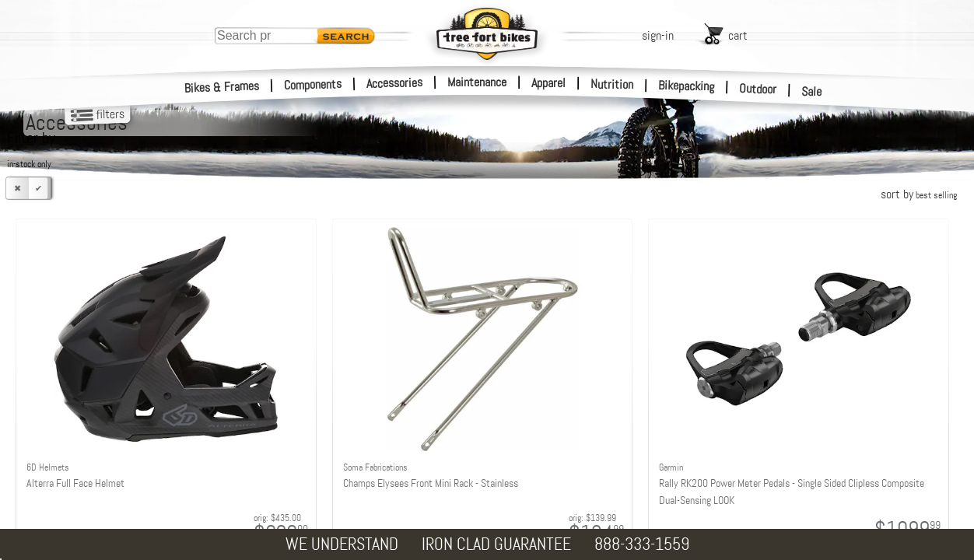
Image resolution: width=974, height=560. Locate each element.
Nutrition (612, 84)
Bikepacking (687, 86)
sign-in (658, 35)
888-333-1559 (642, 544)
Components (313, 84)
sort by (919, 194)
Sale (812, 92)
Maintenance (477, 82)
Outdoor (758, 89)
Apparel (548, 83)
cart (738, 35)
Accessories (394, 83)
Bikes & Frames (222, 87)
